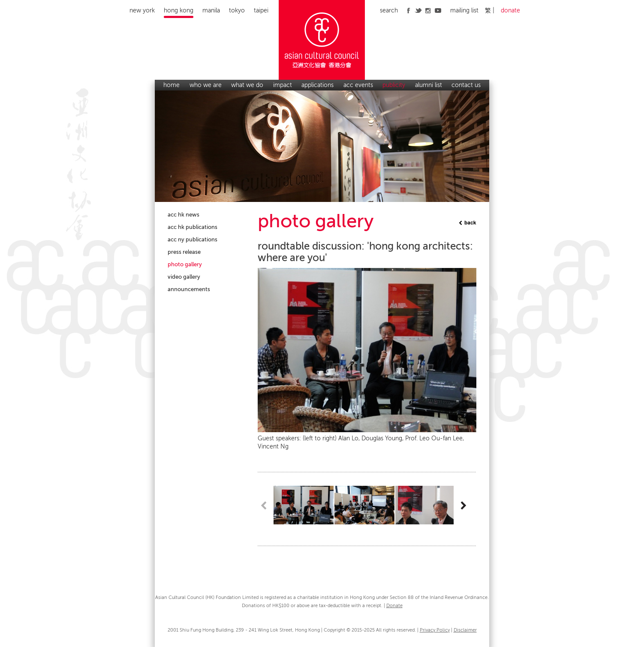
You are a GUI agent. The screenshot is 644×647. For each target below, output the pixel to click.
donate (510, 11)
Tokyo (237, 11)
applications (317, 85)
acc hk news (184, 215)
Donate (394, 606)
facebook (408, 10)
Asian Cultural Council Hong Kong (322, 40)
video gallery (184, 277)
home (172, 85)
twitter (418, 10)
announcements (189, 289)
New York (142, 11)
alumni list (429, 85)
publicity (394, 85)
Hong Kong (179, 11)
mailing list (464, 11)
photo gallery (185, 264)
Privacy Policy (435, 630)
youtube (438, 10)
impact (283, 85)
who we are (206, 85)
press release (184, 252)
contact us (466, 85)
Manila (211, 11)
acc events (358, 85)
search (389, 11)
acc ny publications (193, 239)
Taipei (261, 11)
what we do (247, 85)
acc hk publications (193, 227)
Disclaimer (465, 630)
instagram (428, 10)
